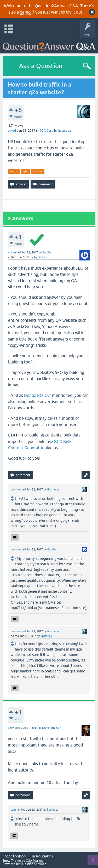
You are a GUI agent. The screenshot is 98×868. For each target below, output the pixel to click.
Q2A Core (46, 131)
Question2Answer (33, 864)
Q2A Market (34, 861)
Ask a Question (41, 66)
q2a (25, 171)
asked (12, 131)
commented (18, 489)
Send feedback (16, 856)
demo (25, 12)
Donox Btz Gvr (38, 395)
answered (14, 252)
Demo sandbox (42, 856)
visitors (38, 171)
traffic (14, 171)
